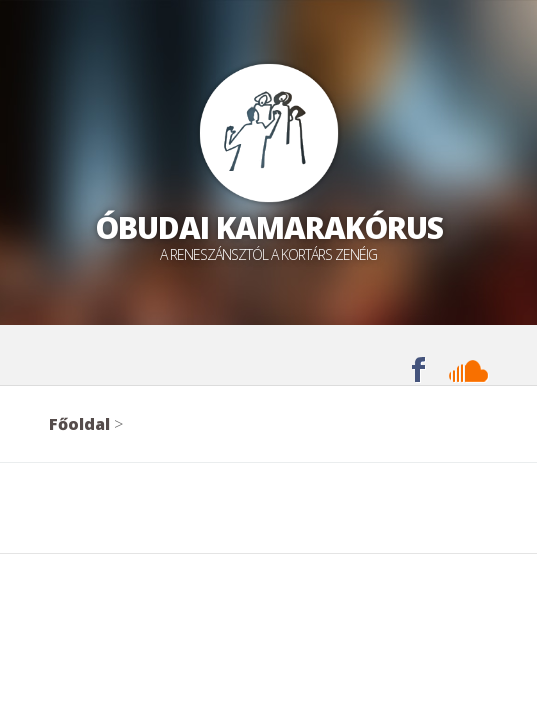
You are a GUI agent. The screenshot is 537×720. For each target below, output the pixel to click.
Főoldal (79, 424)
